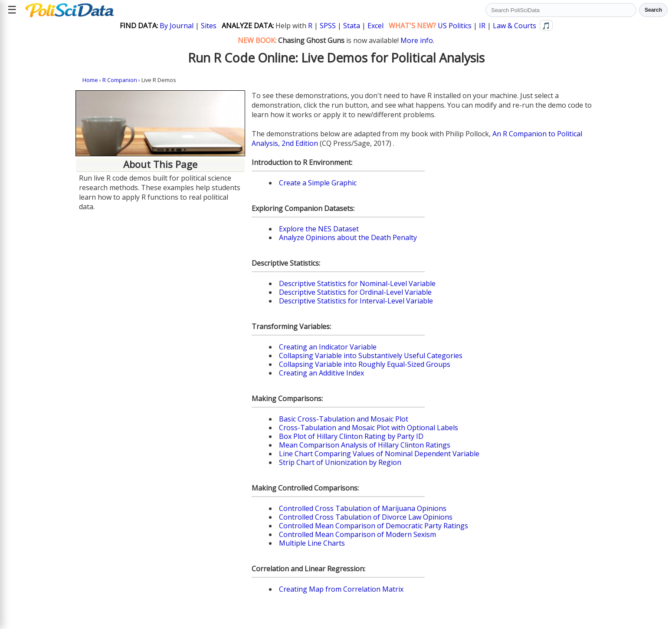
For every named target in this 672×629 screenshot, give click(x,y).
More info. (417, 40)
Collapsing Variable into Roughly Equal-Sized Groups (365, 364)
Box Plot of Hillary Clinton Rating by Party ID (351, 436)
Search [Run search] (653, 10)
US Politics (455, 26)
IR (482, 26)
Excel (375, 26)
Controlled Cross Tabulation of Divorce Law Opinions (366, 517)
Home (90, 80)
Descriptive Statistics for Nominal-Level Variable (357, 283)
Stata (352, 26)
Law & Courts (515, 26)
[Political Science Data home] (70, 10)
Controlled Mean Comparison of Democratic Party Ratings (374, 526)
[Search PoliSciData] (561, 10)
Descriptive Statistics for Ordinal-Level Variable (355, 292)
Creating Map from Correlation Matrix (341, 589)
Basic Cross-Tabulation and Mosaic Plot (344, 419)
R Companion (120, 80)
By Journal (177, 26)
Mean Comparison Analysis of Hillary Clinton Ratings (365, 445)
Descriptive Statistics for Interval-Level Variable (356, 301)
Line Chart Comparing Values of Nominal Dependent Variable (379, 454)
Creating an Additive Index (321, 373)
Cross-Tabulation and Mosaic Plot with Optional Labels (369, 428)
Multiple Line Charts (312, 543)
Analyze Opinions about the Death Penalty (348, 237)
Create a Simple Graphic (318, 183)
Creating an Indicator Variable (328, 347)
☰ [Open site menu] (12, 10)
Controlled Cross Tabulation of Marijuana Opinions (363, 508)
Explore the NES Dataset (319, 229)
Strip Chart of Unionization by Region (340, 462)
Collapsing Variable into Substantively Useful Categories (371, 356)
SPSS (328, 26)
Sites (209, 26)
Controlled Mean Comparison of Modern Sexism (357, 534)
